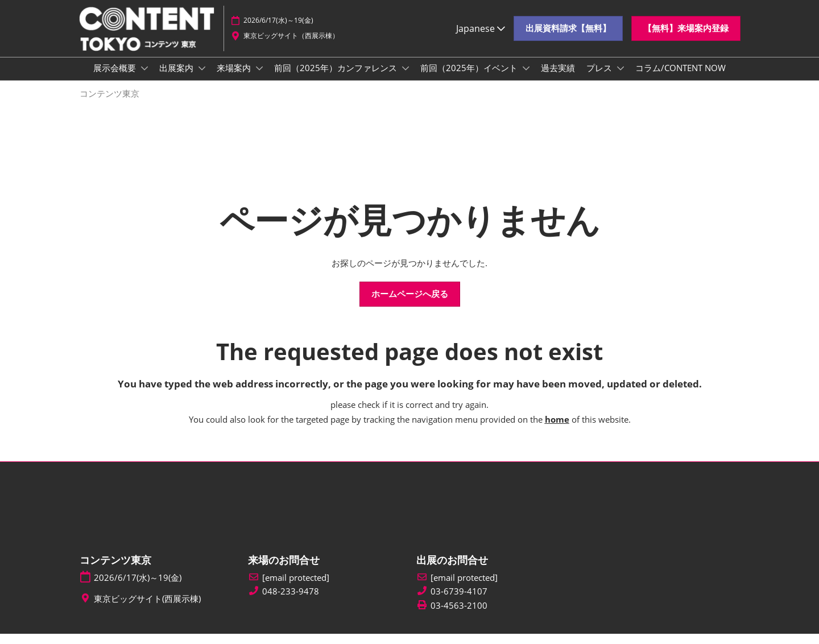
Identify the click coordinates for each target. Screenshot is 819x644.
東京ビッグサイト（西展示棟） (291, 41)
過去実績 (558, 79)
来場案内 (235, 79)
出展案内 (177, 79)
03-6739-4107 (459, 602)
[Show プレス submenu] (621, 79)
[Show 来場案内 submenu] (259, 79)
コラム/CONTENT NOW (681, 79)
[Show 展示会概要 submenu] (144, 79)
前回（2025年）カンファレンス (337, 79)
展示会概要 (116, 79)
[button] (568, 34)
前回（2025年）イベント (470, 79)
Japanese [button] (481, 34)
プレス (600, 79)
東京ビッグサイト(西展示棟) (147, 609)
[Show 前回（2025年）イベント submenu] (526, 79)
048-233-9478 (291, 602)
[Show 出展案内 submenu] (202, 79)
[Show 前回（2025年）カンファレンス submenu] (406, 79)
